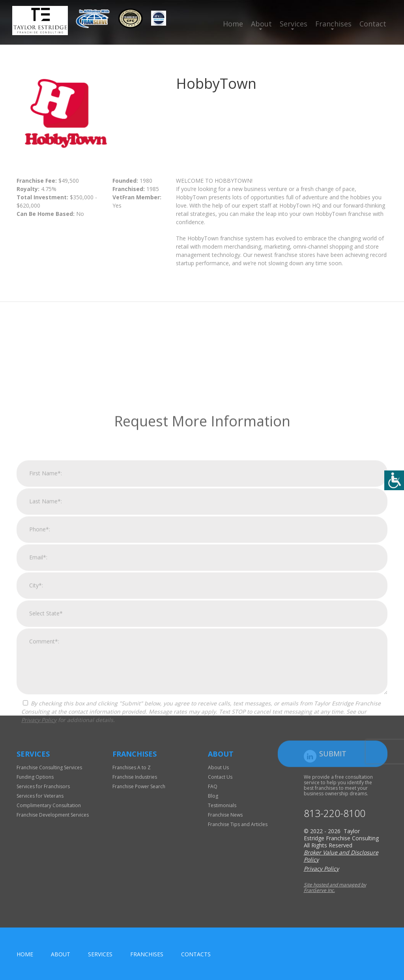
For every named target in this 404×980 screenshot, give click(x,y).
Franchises (333, 24)
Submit (333, 856)
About (261, 24)
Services (294, 24)
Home (233, 24)
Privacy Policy (39, 822)
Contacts (196, 954)
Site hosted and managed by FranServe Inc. (335, 887)
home (25, 954)
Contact (373, 24)
